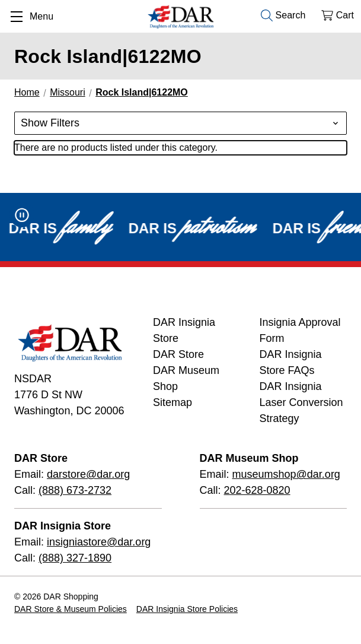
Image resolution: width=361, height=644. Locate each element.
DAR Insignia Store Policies (187, 609)
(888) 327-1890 (75, 558)
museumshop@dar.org (286, 474)
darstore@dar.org (88, 474)
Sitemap (172, 402)
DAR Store (178, 354)
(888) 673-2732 (75, 490)
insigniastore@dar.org (99, 542)
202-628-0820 (257, 490)
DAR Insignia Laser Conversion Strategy (301, 402)
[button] (181, 123)
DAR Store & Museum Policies (71, 609)
